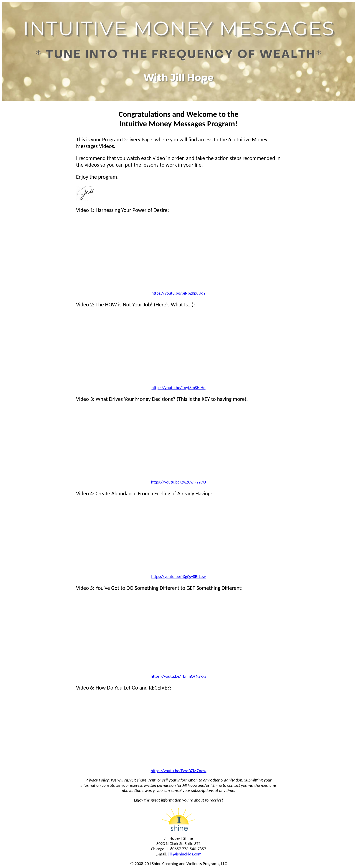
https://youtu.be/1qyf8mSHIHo (179, 388)
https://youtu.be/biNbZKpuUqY (178, 293)
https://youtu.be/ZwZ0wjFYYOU (179, 482)
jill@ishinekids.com (185, 854)
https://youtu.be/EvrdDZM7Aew (179, 771)
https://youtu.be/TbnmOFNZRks (178, 676)
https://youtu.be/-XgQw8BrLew (178, 577)
